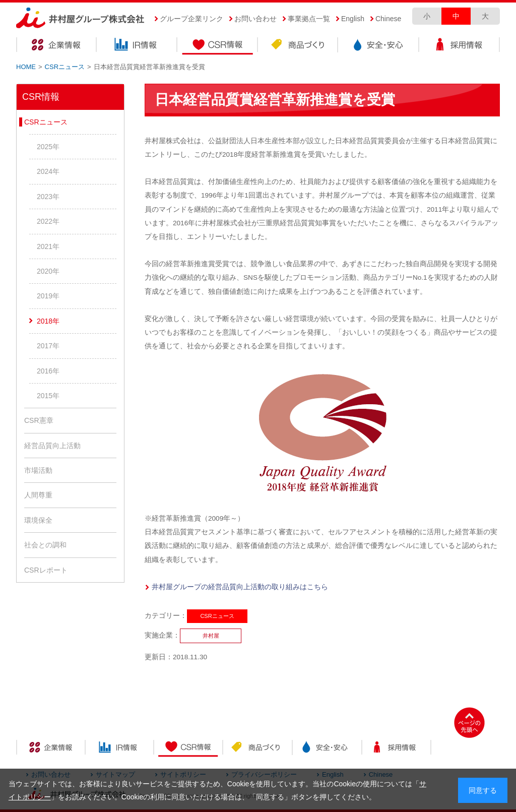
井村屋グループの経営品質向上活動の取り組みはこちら (240, 587)
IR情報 (137, 46)
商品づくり (298, 46)
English (353, 19)
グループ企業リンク (191, 19)
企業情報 (56, 46)
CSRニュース (65, 67)
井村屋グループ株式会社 (80, 18)
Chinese (388, 19)
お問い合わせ (255, 19)
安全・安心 (379, 46)
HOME (26, 67)
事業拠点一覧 (309, 19)
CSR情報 (218, 46)
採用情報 (460, 46)
